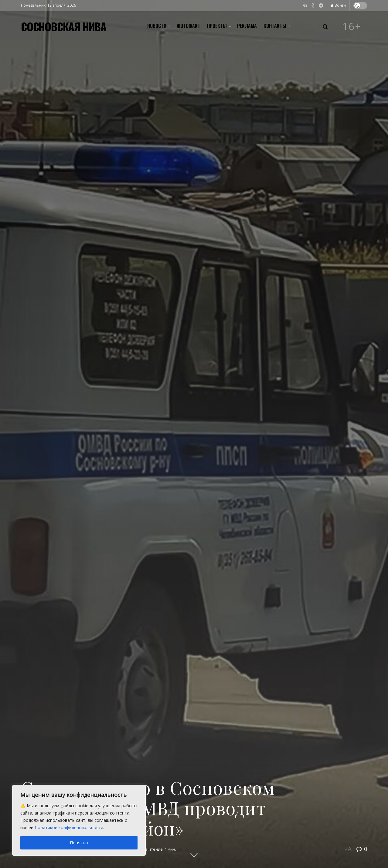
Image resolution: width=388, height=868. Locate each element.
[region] (79, 820)
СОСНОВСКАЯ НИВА (64, 26)
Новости (157, 26)
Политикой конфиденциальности (69, 827)
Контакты (275, 26)
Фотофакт (189, 26)
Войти (338, 5)
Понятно (79, 843)
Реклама (247, 26)
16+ (352, 26)
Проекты (217, 26)
